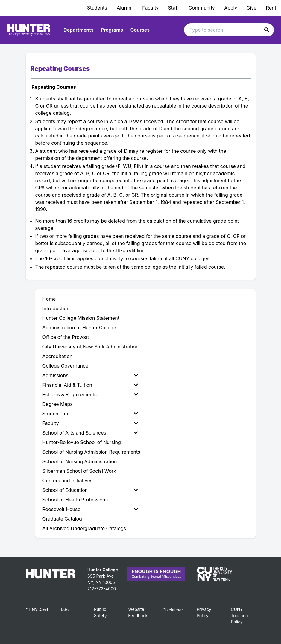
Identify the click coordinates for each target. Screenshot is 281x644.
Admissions (90, 375)
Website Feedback (138, 612)
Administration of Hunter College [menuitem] (79, 328)
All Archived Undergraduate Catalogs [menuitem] (84, 528)
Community (202, 8)
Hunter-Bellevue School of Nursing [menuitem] (82, 442)
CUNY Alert (37, 610)
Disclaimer (173, 610)
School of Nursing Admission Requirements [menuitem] (91, 452)
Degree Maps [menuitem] (58, 404)
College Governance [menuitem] (66, 366)
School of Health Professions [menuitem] (75, 500)
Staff (174, 8)
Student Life (90, 414)
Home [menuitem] (49, 299)
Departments (79, 30)
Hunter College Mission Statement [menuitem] (81, 318)
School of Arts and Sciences (90, 433)
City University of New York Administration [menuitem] (91, 347)
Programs (112, 30)
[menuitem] (91, 375)
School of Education (90, 490)
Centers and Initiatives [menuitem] (68, 481)
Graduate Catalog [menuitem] (62, 519)
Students (97, 8)
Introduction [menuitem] (56, 308)
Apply (230, 8)
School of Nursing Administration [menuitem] (80, 461)
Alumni (125, 8)
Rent (271, 8)
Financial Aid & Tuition (90, 385)
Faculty (150, 8)
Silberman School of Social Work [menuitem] (79, 471)
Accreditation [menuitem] (58, 356)
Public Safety (100, 612)
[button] (267, 30)
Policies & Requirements (90, 394)
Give (252, 8)
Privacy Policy (204, 612)
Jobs (65, 610)
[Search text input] (229, 30)
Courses (140, 30)
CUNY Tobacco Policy (239, 615)
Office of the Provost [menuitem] (66, 337)
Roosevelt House (90, 509)
